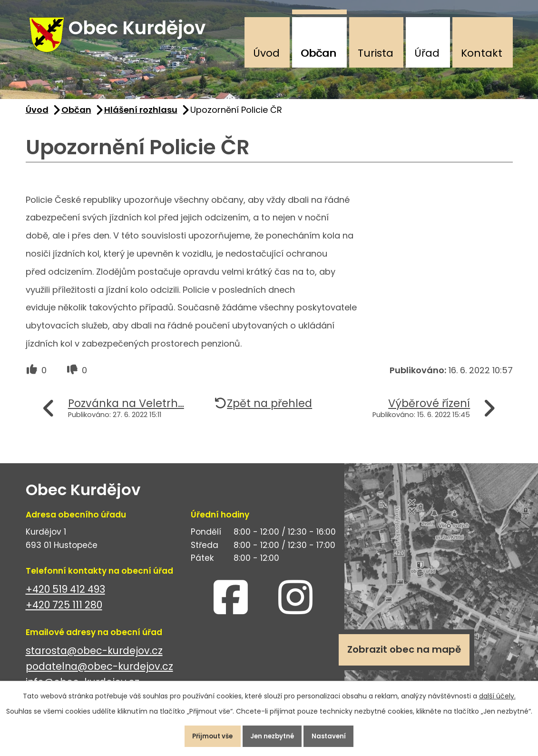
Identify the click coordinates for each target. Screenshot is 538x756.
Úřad (427, 53)
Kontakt (482, 53)
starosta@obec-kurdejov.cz (94, 658)
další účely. (497, 692)
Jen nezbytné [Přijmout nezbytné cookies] (273, 734)
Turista (376, 53)
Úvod (266, 53)
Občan (318, 53)
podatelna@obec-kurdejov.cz (99, 674)
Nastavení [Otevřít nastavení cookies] (338, 734)
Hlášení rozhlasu (141, 117)
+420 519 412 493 (65, 597)
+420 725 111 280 (64, 612)
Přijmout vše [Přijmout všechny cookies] (204, 734)
